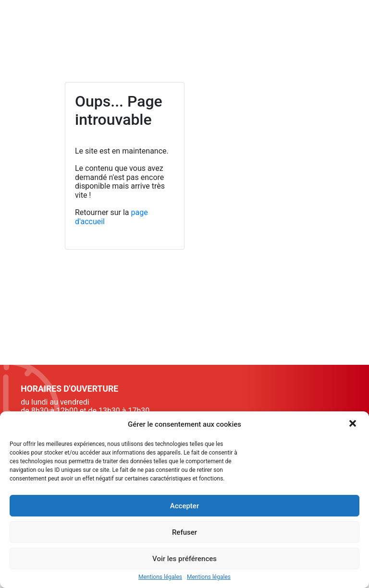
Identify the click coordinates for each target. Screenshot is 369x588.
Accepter (184, 506)
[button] (354, 424)
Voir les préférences (184, 559)
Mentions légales (160, 577)
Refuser (184, 532)
